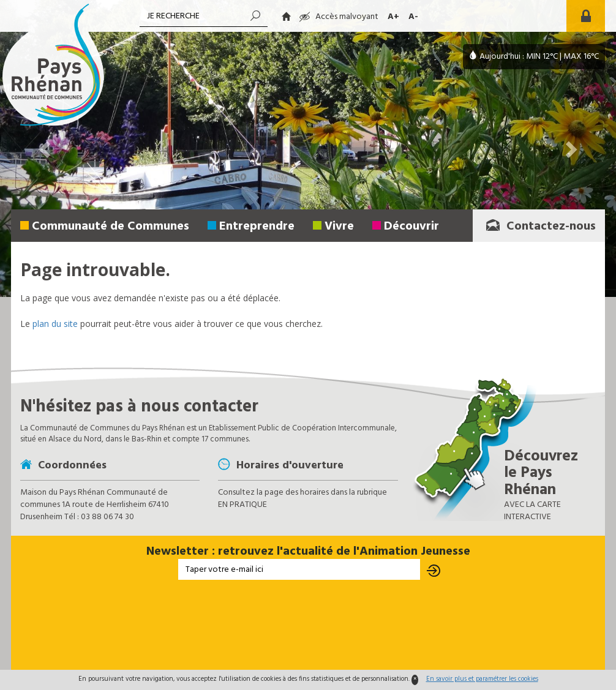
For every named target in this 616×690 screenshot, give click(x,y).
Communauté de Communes (111, 227)
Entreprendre (257, 227)
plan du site (55, 324)
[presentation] (308, 626)
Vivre (339, 227)
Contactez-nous (540, 227)
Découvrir (411, 227)
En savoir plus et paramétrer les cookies (482, 679)
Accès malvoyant (339, 17)
